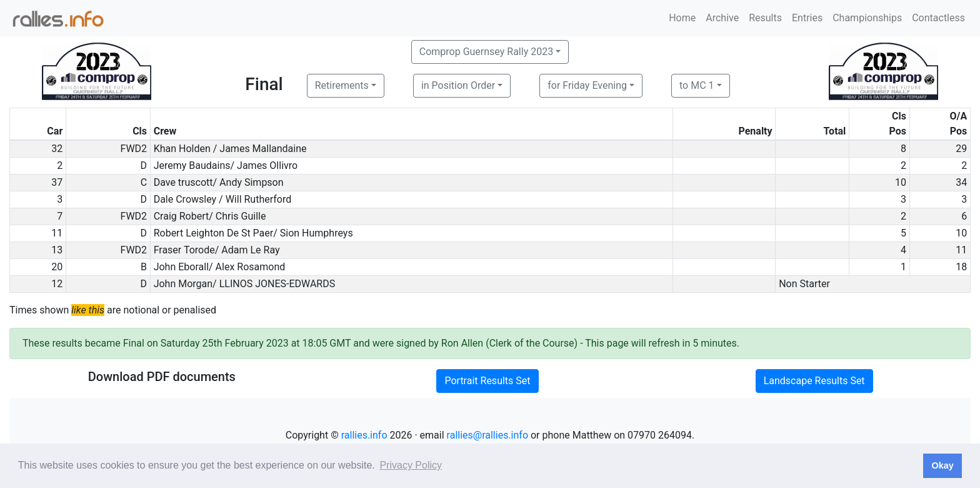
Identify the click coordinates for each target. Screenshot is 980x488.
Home (682, 18)
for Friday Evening (587, 85)
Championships (867, 18)
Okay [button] (942, 465)
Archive (722, 18)
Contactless (938, 18)
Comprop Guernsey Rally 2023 (486, 52)
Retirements (342, 85)
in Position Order (458, 85)
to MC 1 (697, 85)
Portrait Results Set (487, 381)
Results (765, 18)
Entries (807, 18)
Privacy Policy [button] (411, 465)
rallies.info (364, 435)
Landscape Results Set (814, 381)
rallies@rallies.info (487, 435)
